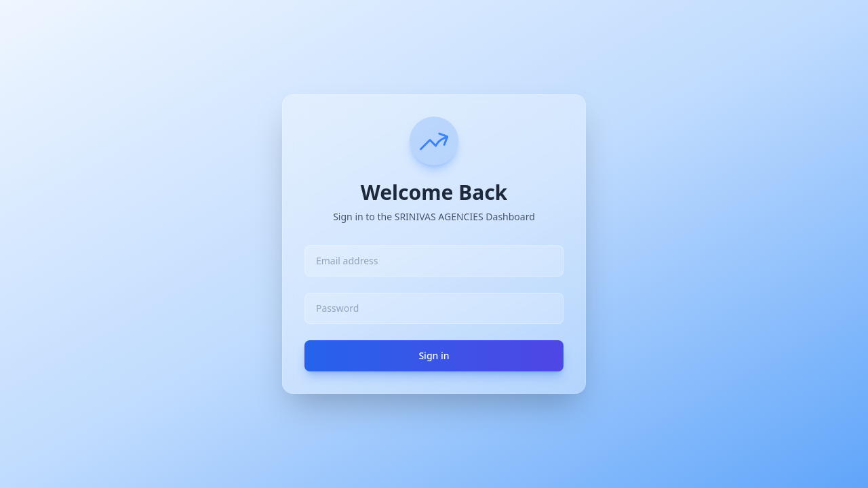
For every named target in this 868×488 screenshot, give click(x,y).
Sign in (434, 355)
